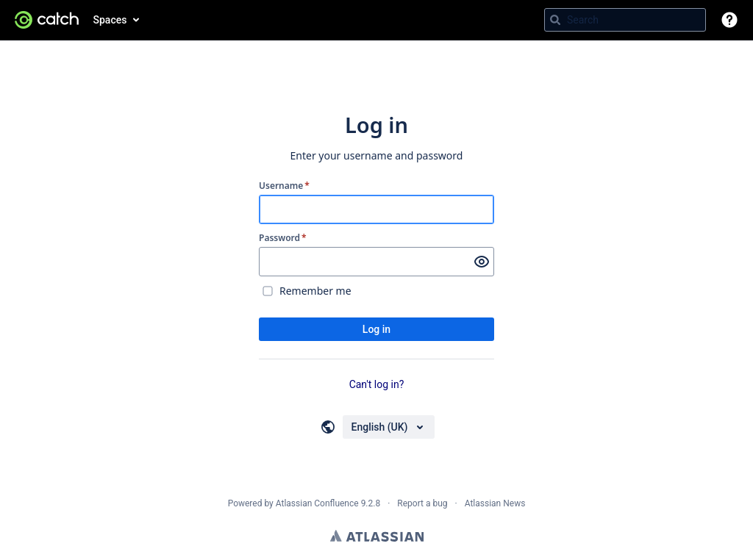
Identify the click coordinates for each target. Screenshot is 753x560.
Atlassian (377, 536)
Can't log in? (377, 384)
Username (284, 186)
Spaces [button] (110, 20)
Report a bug (422, 503)
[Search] (555, 20)
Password (283, 238)
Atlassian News (495, 503)
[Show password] (482, 262)
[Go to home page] (47, 20)
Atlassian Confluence (317, 503)
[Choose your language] (389, 427)
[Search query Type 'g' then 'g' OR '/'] (625, 20)
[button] (729, 20)
